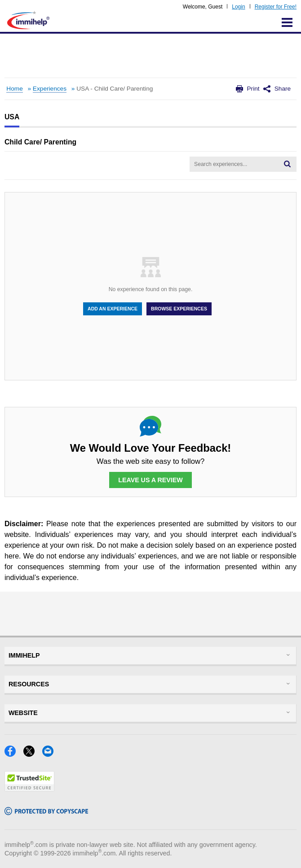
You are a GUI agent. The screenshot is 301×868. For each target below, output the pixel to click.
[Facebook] (14, 754)
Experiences (50, 89)
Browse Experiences (179, 309)
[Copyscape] (46, 812)
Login (238, 7)
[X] (33, 754)
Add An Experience (113, 309)
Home (14, 89)
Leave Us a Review (150, 480)
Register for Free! (276, 7)
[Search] (287, 164)
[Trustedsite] (29, 789)
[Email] (51, 754)
